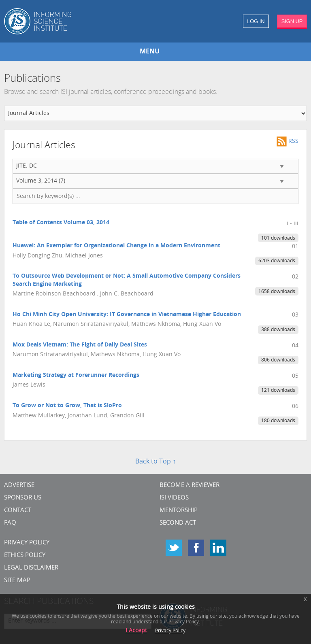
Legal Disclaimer (31, 568)
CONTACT (18, 511)
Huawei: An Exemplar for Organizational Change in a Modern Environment (116, 246)
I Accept (136, 631)
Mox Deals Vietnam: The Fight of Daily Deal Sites (80, 345)
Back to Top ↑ (155, 462)
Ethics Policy (25, 556)
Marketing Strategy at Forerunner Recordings (76, 375)
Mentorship (179, 511)
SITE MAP (17, 581)
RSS (288, 141)
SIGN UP (292, 21)
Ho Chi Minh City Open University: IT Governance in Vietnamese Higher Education (127, 315)
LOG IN (256, 21)
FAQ (10, 523)
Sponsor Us (23, 498)
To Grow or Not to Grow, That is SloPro (67, 406)
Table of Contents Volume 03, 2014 (61, 223)
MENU (150, 52)
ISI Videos (174, 498)
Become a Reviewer (190, 486)
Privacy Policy (27, 543)
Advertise (19, 486)
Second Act (178, 523)
